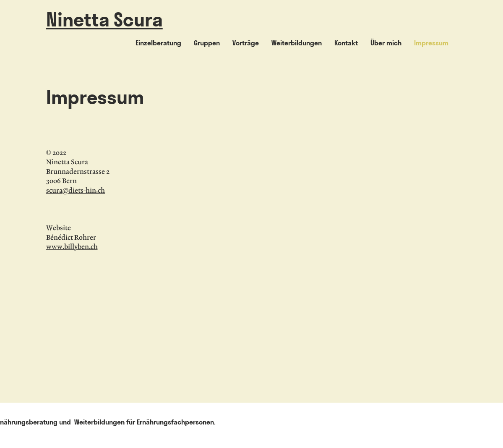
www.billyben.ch (72, 247)
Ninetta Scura (104, 20)
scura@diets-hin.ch (76, 191)
